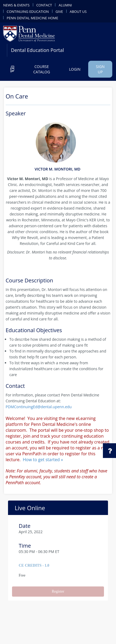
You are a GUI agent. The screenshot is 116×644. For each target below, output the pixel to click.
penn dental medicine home (32, 18)
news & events (16, 5)
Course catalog (42, 69)
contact (44, 5)
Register (58, 591)
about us (78, 11)
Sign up (100, 69)
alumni (65, 5)
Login (75, 69)
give (59, 11)
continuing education (28, 11)
